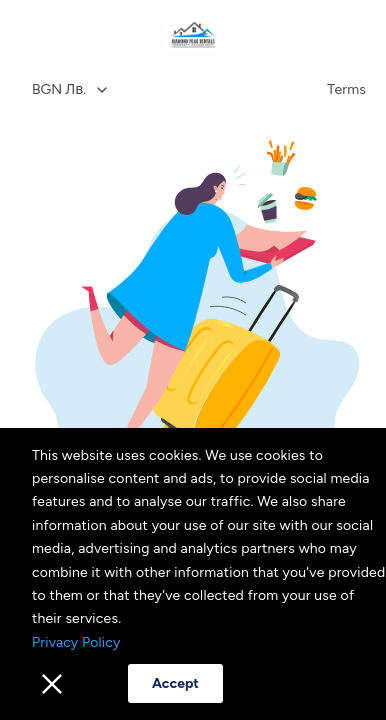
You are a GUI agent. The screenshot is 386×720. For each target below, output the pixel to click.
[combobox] (168, 90)
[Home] (193, 35)
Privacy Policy (76, 642)
